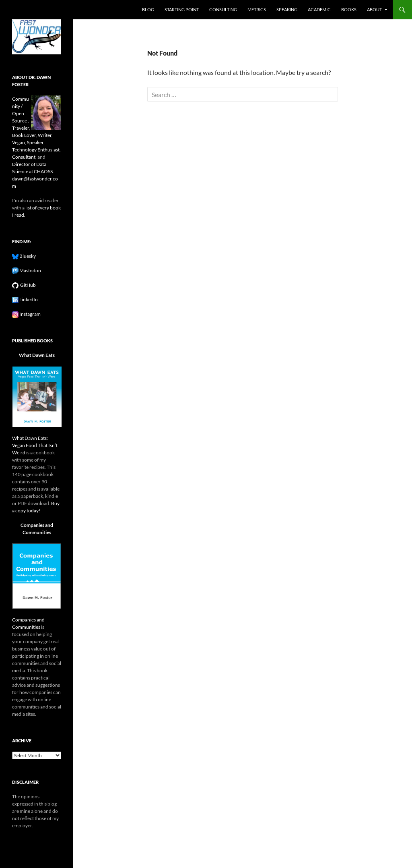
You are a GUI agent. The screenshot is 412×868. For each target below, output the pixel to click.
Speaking (287, 9)
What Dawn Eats (37, 355)
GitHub (27, 285)
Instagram (30, 314)
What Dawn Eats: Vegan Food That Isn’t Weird (35, 445)
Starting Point (182, 9)
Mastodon (30, 270)
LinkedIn (28, 299)
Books (349, 9)
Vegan (19, 142)
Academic (319, 9)
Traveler (21, 128)
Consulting (223, 9)
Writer (45, 135)
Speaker (35, 142)
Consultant (24, 157)
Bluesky (27, 256)
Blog (148, 9)
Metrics (257, 9)
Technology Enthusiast (36, 150)
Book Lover (24, 135)
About (374, 9)
